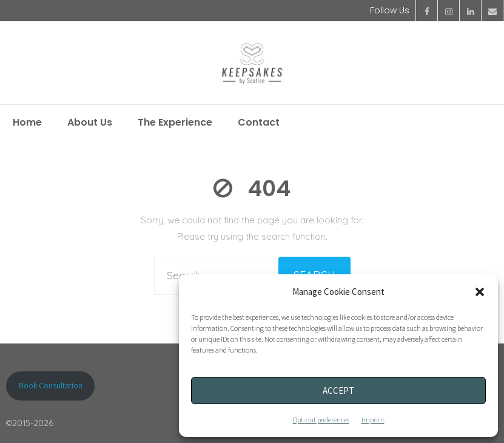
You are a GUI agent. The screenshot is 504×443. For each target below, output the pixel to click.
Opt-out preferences (321, 420)
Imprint (373, 420)
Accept (338, 391)
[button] (480, 292)
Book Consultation (51, 385)
